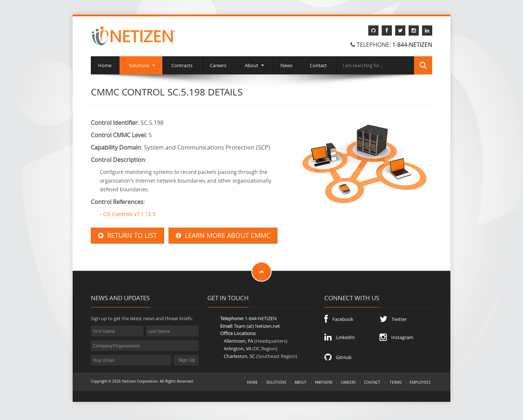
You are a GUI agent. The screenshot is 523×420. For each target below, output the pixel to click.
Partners (324, 382)
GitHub (338, 357)
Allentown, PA (238, 341)
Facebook (339, 319)
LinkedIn (340, 337)
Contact (318, 65)
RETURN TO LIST (127, 235)
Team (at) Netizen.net (257, 326)
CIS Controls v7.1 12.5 (129, 214)
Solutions (141, 65)
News (286, 65)
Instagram (396, 337)
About (253, 65)
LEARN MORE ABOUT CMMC (223, 235)
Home (105, 65)
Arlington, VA (238, 348)
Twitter (393, 319)
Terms (396, 382)
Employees (420, 382)
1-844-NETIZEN (412, 45)
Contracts (182, 65)
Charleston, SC (239, 356)
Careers (218, 65)
